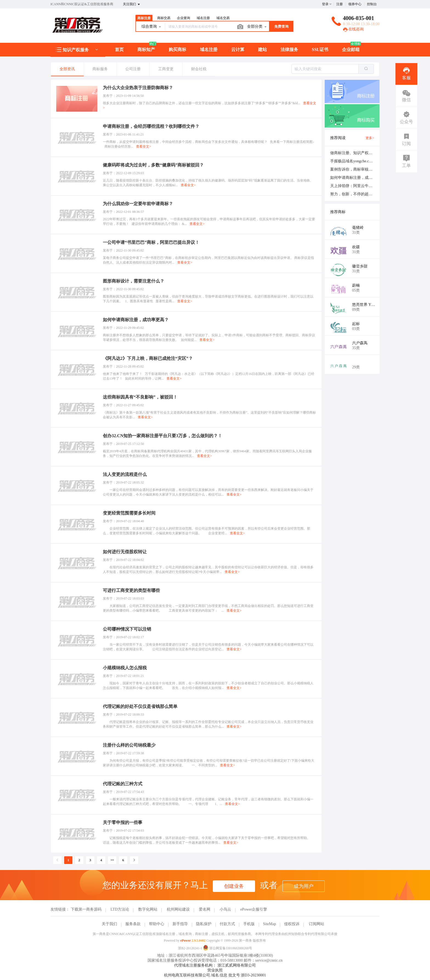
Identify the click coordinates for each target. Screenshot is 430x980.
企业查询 (183, 18)
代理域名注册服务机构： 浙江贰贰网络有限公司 (215, 965)
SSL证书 (320, 50)
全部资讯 (67, 69)
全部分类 (257, 27)
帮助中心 (157, 924)
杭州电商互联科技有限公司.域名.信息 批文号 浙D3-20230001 (215, 975)
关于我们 (109, 924)
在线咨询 (353, 29)
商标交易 (164, 18)
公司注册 (133, 69)
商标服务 (100, 69)
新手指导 (180, 924)
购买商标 (177, 50)
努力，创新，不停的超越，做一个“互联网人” (368, 194)
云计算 (238, 50)
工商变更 (166, 69)
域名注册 (203, 18)
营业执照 (215, 970)
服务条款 (133, 924)
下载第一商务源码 (86, 909)
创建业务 (234, 886)
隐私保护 (204, 924)
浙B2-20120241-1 (190, 948)
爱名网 (205, 909)
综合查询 (152, 27)
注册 (340, 4)
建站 (262, 50)
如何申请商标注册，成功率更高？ (359, 178)
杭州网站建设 (178, 909)
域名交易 (223, 18)
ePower (186, 941)
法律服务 (289, 50)
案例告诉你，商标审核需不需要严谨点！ (365, 169)
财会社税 (199, 69)
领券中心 (355, 4)
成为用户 (304, 886)
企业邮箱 (351, 50)
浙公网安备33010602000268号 (227, 948)
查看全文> (144, 146)
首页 (119, 50)
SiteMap (269, 924)
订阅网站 (316, 924)
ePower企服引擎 (254, 909)
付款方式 (227, 924)
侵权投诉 (292, 924)
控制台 (372, 4)
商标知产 (146, 50)
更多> (370, 138)
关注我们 (132, 4)
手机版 (249, 924)
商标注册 (144, 18)
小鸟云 (225, 909)
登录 (325, 4)
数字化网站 (148, 909)
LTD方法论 (120, 909)
